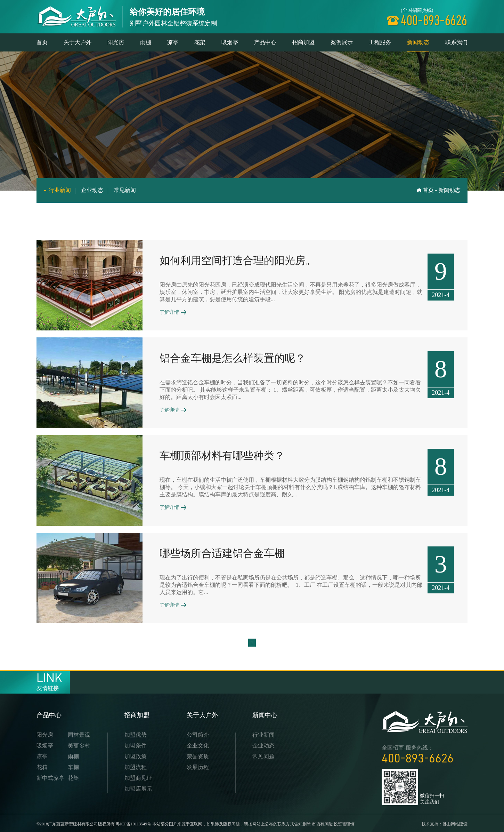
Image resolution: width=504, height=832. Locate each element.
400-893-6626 (418, 756)
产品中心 (265, 42)
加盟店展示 (138, 787)
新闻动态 (418, 45)
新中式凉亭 (50, 776)
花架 (200, 42)
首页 (42, 42)
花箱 (42, 765)
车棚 (73, 765)
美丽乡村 (79, 743)
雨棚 (146, 42)
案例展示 (342, 42)
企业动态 (92, 190)
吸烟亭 (230, 42)
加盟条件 (136, 743)
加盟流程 (136, 765)
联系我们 (456, 42)
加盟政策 (136, 754)
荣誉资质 (198, 754)
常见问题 (263, 754)
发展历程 (198, 765)
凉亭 (173, 42)
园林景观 (79, 733)
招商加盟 (303, 42)
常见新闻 (125, 190)
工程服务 (380, 42)
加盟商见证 (138, 776)
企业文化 (198, 743)
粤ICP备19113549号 (133, 822)
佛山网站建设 (455, 822)
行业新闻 (60, 190)
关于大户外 (78, 42)
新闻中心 (265, 713)
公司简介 (198, 733)
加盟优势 (136, 733)
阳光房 (116, 42)
